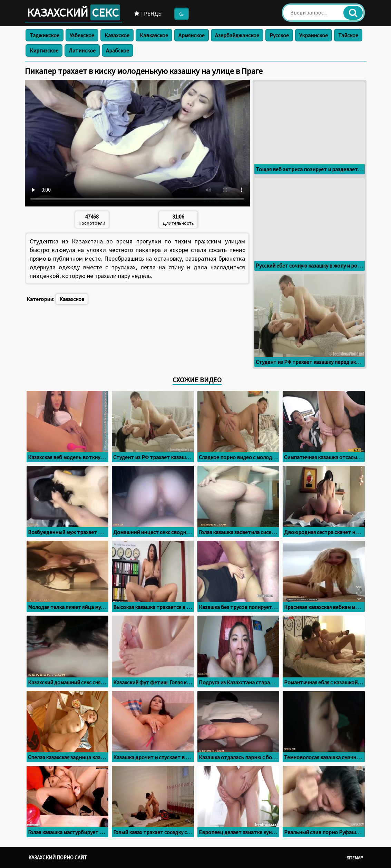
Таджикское (45, 35)
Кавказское (154, 35)
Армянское (192, 35)
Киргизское (44, 50)
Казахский (74, 12)
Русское (279, 35)
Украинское (314, 35)
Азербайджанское (237, 35)
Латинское (82, 50)
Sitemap (355, 858)
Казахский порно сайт (58, 857)
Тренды (149, 13)
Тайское (348, 35)
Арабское (118, 50)
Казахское (117, 35)
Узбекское (82, 35)
